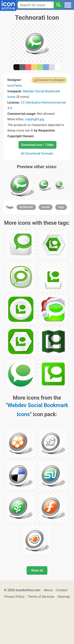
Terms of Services (41, 597)
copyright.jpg (34, 119)
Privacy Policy (14, 597)
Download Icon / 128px (37, 145)
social (46, 207)
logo (61, 207)
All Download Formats (37, 153)
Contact (62, 590)
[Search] (58, 5)
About (48, 590)
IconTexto (15, 85)
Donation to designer (51, 80)
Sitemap (64, 597)
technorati (26, 207)
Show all (37, 570)
